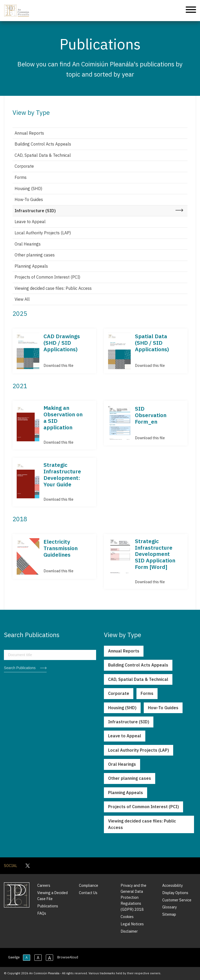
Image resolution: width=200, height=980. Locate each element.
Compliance (89, 885)
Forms (21, 177)
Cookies (127, 917)
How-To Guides (29, 199)
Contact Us (88, 893)
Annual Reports (29, 133)
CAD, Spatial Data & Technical (43, 155)
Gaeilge (14, 957)
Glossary (170, 907)
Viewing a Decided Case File (52, 896)
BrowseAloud (68, 957)
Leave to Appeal (30, 222)
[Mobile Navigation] (191, 11)
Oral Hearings (28, 244)
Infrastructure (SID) (35, 211)
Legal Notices (132, 924)
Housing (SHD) (28, 189)
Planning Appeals (31, 266)
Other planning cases (35, 255)
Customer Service (177, 900)
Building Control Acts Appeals (43, 144)
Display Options (175, 893)
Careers (44, 885)
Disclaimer (129, 931)
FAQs (42, 913)
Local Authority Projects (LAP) (43, 233)
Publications (48, 906)
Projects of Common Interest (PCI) (47, 277)
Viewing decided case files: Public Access (53, 288)
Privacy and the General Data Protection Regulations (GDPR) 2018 (133, 897)
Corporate (24, 166)
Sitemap (169, 914)
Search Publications (20, 668)
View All (22, 299)
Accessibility (173, 885)
